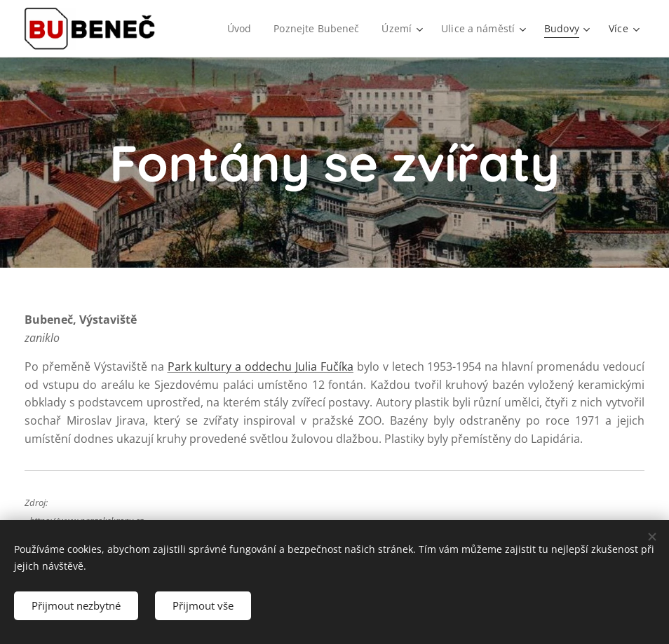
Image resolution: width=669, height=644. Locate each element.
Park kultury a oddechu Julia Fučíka (261, 366)
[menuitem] (238, 29)
